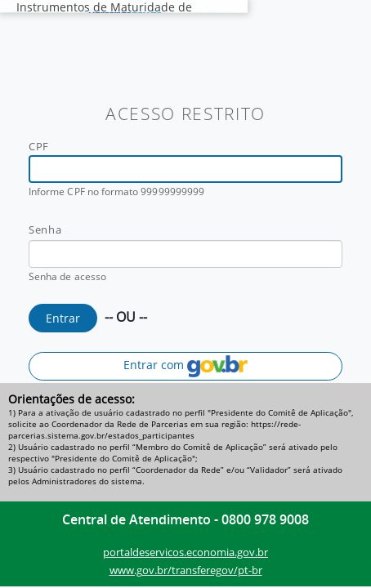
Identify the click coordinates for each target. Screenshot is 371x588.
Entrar (63, 318)
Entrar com (185, 366)
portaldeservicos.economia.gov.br (185, 552)
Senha (45, 229)
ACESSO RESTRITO (185, 114)
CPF (39, 146)
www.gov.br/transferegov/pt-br (186, 570)
